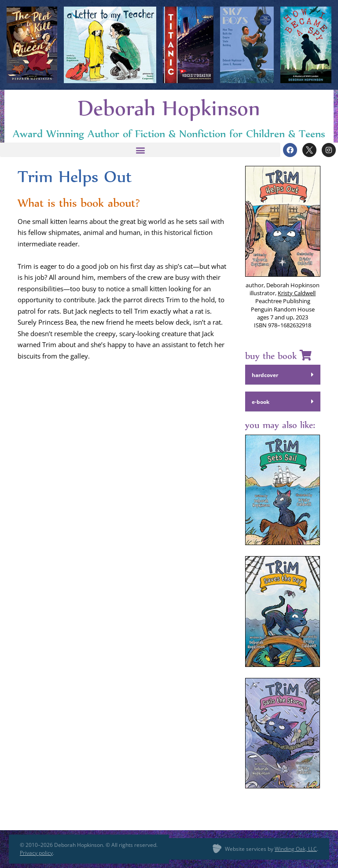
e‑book (261, 402)
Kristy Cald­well (297, 293)
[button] (140, 150)
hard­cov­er (265, 375)
